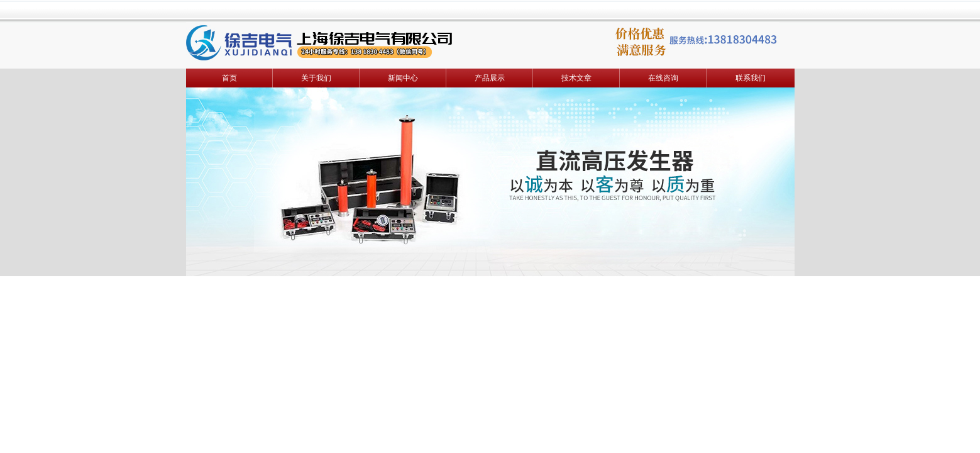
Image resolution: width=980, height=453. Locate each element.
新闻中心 (403, 78)
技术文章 (576, 78)
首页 (229, 78)
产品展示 (490, 78)
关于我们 (316, 78)
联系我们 (751, 78)
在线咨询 (663, 78)
